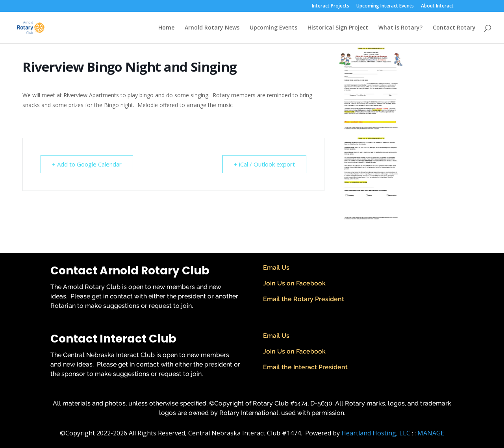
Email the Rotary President (304, 299)
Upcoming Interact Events (385, 6)
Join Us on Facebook (294, 283)
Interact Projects (331, 6)
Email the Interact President (305, 367)
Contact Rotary (454, 28)
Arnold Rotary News (212, 28)
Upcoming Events (273, 28)
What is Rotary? (400, 28)
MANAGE (431, 433)
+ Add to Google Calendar (87, 164)
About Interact (437, 6)
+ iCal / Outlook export (264, 164)
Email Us (276, 268)
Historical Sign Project (338, 28)
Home (166, 28)
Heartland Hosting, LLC (376, 433)
